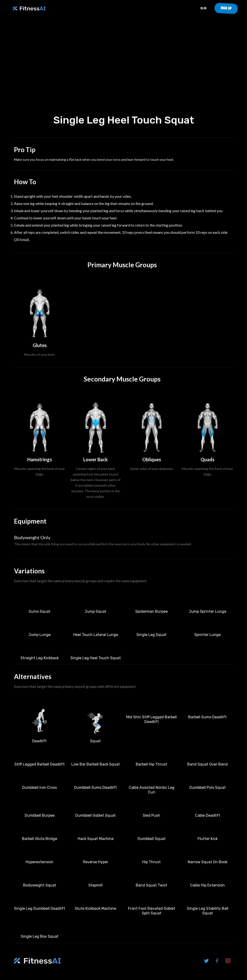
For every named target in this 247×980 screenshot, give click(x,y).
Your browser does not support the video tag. (124, 67)
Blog (204, 8)
